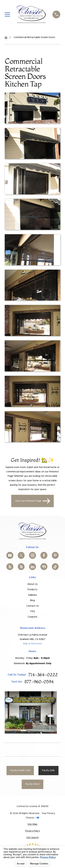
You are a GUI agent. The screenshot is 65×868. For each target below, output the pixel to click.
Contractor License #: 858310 (32, 806)
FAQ (32, 612)
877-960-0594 (39, 682)
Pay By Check (32, 784)
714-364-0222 (43, 675)
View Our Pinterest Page (32, 501)
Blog (32, 601)
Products (32, 590)
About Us (32, 584)
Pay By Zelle (48, 770)
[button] (32, 108)
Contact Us (32, 606)
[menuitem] (32, 824)
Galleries (32, 595)
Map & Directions (32, 644)
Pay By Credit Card (20, 770)
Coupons (32, 617)
